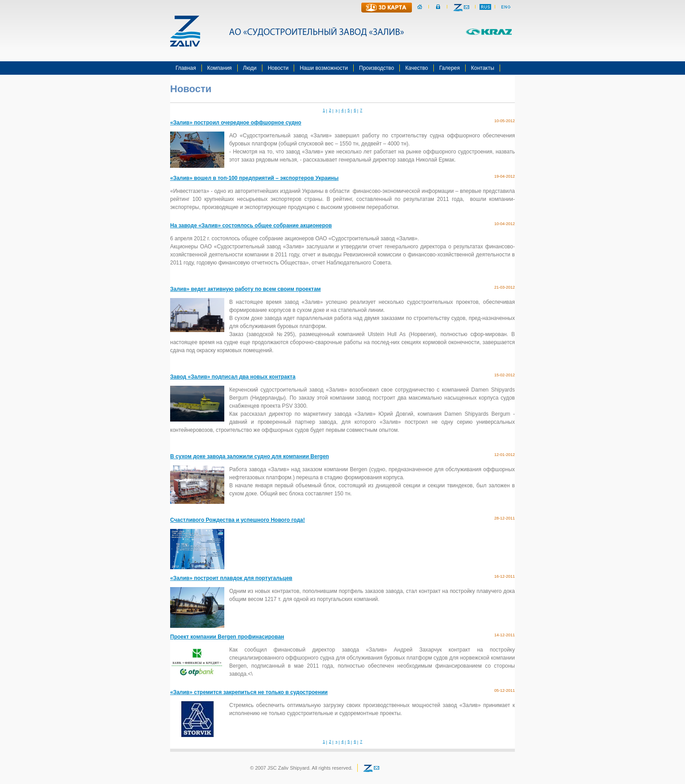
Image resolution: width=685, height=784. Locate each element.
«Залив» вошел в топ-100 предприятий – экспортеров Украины (254, 178)
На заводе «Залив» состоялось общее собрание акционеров (251, 226)
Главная (186, 68)
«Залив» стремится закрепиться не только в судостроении (249, 692)
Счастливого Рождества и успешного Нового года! (238, 520)
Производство (377, 68)
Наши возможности (324, 68)
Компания (220, 68)
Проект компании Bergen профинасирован (227, 637)
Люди (250, 68)
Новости (278, 68)
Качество (417, 68)
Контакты (483, 68)
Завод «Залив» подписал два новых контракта (233, 377)
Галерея (450, 68)
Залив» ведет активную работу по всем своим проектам (245, 289)
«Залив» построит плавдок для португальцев (231, 578)
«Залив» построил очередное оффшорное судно (236, 123)
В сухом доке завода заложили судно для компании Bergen (250, 456)
